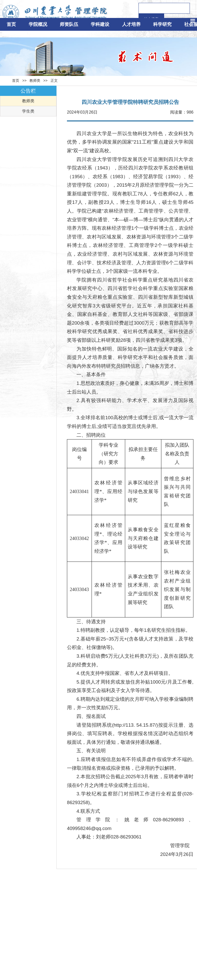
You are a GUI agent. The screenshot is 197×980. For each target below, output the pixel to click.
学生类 (28, 111)
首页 (16, 81)
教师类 (35, 81)
